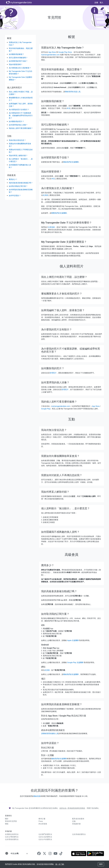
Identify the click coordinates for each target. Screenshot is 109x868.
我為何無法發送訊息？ (17, 140)
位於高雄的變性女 (79, 834)
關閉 (101, 864)
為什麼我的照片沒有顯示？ (19, 110)
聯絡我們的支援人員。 (74, 92)
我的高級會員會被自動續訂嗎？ (21, 183)
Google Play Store (65, 52)
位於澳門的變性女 (45, 834)
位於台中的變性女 (45, 839)
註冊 (96, 3)
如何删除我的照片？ (16, 121)
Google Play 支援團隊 (75, 662)
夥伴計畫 (42, 819)
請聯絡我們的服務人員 (50, 733)
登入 (101, 3)
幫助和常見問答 (11, 821)
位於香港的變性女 (12, 839)
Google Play (46, 409)
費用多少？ (13, 179)
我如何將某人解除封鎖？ (18, 156)
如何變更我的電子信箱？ (18, 61)
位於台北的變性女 (45, 837)
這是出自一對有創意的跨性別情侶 (72, 808)
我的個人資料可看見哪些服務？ (21, 128)
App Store (52, 52)
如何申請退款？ (15, 196)
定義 (74, 821)
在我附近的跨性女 (12, 834)
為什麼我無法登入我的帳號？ (20, 68)
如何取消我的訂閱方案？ (18, 186)
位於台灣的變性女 (12, 837)
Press (41, 821)
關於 (7, 819)
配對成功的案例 (78, 819)
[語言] (7, 854)
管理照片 (53, 373)
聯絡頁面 (37, 796)
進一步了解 (60, 864)
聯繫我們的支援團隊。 (60, 213)
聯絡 (7, 824)
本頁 (68, 108)
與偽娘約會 (76, 824)
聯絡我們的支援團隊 (71, 674)
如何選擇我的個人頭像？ (18, 125)
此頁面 (45, 195)
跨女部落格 (43, 824)
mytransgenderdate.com (50, 55)
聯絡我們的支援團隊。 (72, 162)
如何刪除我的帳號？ (16, 54)
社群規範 (51, 227)
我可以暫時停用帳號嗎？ (18, 58)
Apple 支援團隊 (73, 640)
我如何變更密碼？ (16, 64)
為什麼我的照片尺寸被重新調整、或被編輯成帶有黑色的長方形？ (21, 116)
